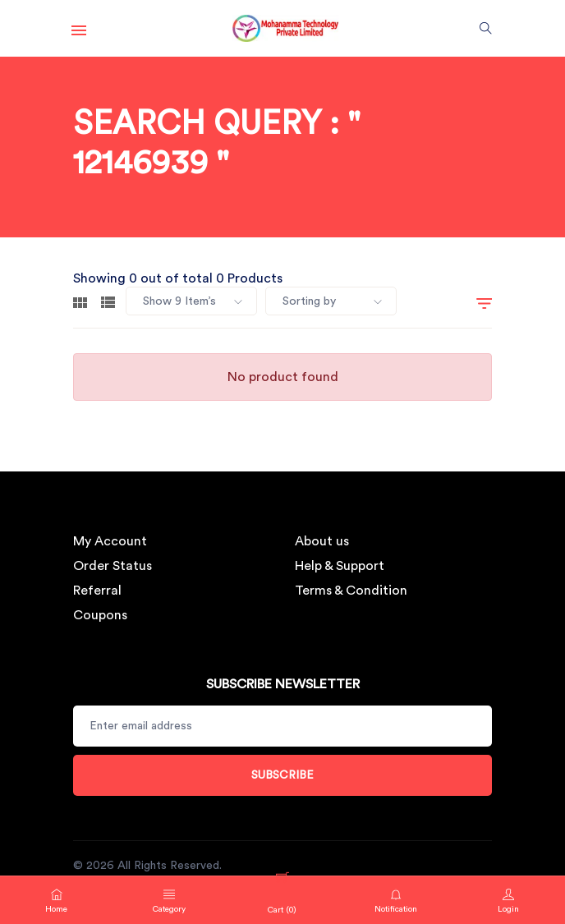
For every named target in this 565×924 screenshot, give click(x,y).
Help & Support (340, 566)
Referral (97, 591)
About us (322, 541)
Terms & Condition (351, 591)
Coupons (100, 615)
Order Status (113, 566)
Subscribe (282, 775)
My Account (110, 541)
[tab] (80, 301)
